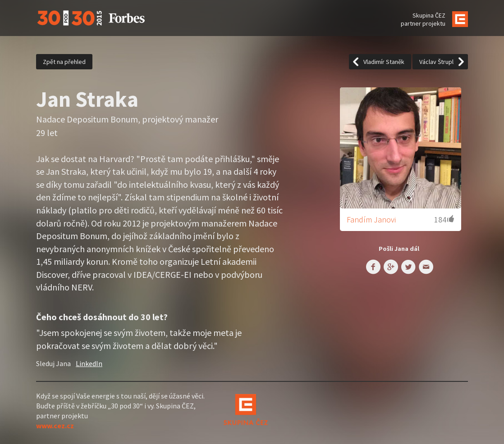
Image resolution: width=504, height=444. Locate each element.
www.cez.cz (55, 426)
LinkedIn (89, 363)
